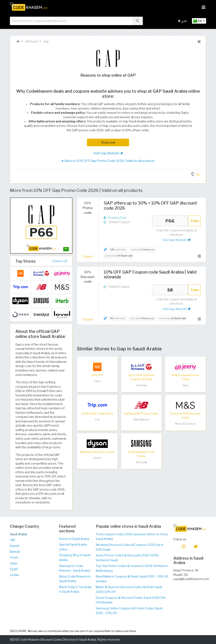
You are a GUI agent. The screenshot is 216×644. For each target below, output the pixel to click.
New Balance (141, 420)
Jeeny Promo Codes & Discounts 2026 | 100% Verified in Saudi (127, 558)
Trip (97, 420)
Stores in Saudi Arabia (74, 539)
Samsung (141, 462)
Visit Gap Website (108, 153)
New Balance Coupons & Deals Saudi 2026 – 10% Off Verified (132, 579)
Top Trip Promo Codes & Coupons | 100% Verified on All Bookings (132, 568)
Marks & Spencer (186, 424)
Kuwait (15, 546)
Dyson (97, 458)
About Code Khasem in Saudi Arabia (75, 579)
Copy (195, 221)
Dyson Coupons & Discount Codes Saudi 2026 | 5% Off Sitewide (131, 600)
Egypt (14, 569)
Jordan (14, 575)
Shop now (108, 142)
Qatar (14, 563)
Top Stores (26, 261)
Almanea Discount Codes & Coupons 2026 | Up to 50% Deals (130, 547)
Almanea (141, 385)
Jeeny (185, 385)
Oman (14, 557)
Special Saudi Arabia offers (73, 547)
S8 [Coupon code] (170, 290)
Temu (97, 381)
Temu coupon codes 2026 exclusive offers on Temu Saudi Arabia (132, 537)
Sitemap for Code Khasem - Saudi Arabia (75, 568)
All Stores (31, 41)
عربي (183, 21)
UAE (13, 540)
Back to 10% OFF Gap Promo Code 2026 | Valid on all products (108, 161)
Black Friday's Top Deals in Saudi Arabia (75, 589)
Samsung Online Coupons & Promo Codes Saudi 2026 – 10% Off (129, 611)
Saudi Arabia (18, 534)
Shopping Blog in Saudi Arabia (75, 558)
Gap (46, 41)
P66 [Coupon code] (170, 221)
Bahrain (15, 552)
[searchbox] (71, 21)
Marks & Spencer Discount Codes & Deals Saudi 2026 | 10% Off (129, 589)
